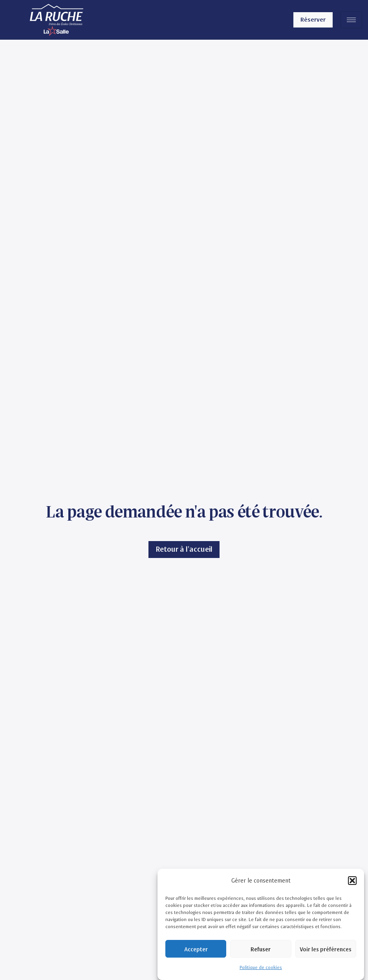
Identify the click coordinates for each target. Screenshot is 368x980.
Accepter (196, 949)
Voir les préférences (326, 949)
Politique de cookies (261, 967)
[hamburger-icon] (351, 20)
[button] (352, 881)
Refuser (261, 949)
